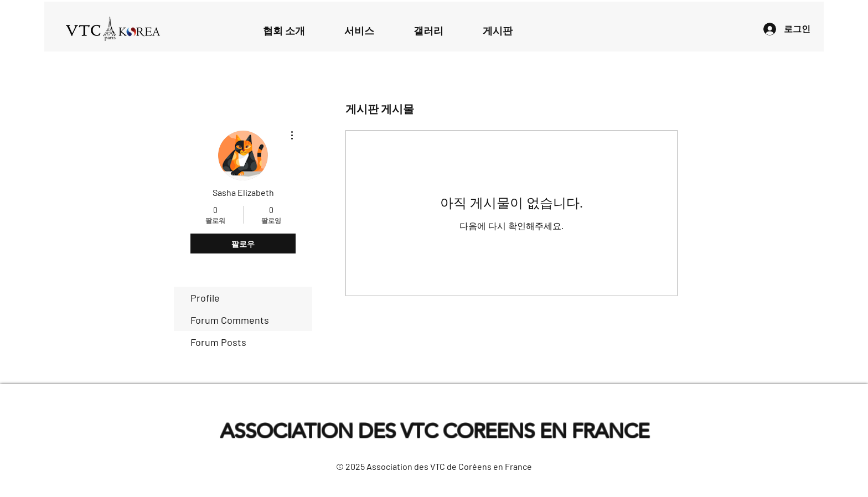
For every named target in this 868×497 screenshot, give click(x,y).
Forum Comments (230, 320)
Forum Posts (218, 342)
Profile (205, 298)
